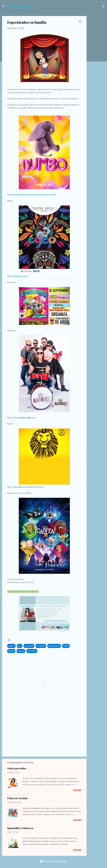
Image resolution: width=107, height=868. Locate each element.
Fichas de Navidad (17, 798)
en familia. (41, 646)
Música (11, 651)
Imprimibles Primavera (20, 828)
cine (20, 646)
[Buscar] (103, 7)
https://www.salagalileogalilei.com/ (22, 418)
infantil (66, 646)
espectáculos (54, 646)
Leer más (77, 790)
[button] (80, 22)
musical (21, 651)
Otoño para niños (17, 768)
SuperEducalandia (19, 6)
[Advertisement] (97, 57)
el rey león (29, 646)
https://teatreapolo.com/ (17, 276)
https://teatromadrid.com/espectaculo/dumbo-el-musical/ (32, 195)
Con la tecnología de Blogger (54, 861)
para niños (32, 651)
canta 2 (11, 646)
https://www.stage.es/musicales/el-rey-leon (26, 487)
